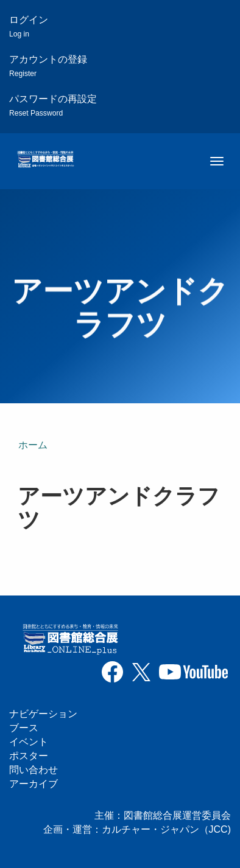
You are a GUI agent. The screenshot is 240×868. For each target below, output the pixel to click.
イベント (29, 742)
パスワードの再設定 (53, 106)
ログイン (29, 26)
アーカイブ (34, 784)
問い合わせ (34, 770)
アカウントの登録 (48, 66)
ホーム (33, 445)
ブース (24, 728)
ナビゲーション (43, 714)
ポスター (29, 756)
